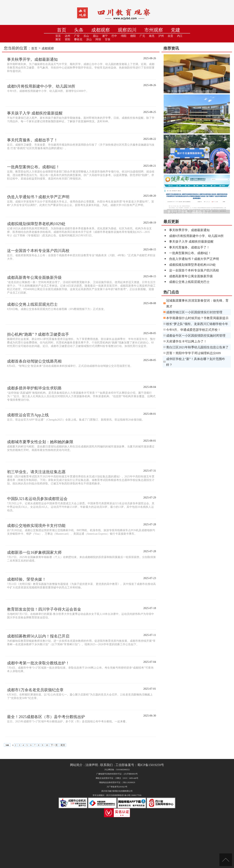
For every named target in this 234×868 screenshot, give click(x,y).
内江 (180, 36)
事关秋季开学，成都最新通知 (32, 59)
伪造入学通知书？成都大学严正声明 (38, 197)
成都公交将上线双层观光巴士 (32, 304)
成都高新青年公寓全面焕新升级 (34, 277)
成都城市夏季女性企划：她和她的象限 (40, 442)
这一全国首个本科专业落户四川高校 (38, 250)
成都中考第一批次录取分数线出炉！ (38, 663)
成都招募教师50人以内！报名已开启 (38, 636)
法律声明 (92, 765)
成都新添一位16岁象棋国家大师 (34, 552)
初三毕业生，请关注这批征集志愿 (36, 472)
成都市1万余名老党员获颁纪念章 (35, 690)
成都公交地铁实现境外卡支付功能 (36, 525)
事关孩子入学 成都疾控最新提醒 (35, 113)
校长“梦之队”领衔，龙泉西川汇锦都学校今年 (197, 324)
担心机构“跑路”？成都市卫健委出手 (38, 334)
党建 (175, 30)
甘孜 (108, 39)
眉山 (96, 36)
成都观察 (101, 30)
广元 (142, 36)
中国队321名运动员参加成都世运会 (37, 498)
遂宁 (105, 36)
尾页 (63, 745)
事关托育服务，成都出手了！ (32, 140)
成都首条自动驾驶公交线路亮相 (34, 361)
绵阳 (124, 36)
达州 (67, 36)
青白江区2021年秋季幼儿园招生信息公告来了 (197, 347)
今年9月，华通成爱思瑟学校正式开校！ (193, 330)
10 (47, 745)
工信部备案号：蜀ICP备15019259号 (140, 765)
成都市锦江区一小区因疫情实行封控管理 (194, 312)
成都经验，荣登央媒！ (27, 579)
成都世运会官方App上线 (28, 415)
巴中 (114, 36)
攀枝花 (78, 39)
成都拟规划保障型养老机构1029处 (36, 224)
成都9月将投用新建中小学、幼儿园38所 (41, 86)
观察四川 (127, 30)
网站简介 (76, 765)
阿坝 (98, 39)
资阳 (67, 39)
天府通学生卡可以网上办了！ (186, 341)
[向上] (226, 860)
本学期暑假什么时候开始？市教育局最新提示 (197, 318)
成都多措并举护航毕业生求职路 (34, 388)
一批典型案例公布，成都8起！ (33, 167)
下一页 (54, 745)
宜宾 (58, 36)
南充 (152, 36)
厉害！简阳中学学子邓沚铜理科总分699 (193, 353)
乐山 (86, 36)
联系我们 (106, 765)
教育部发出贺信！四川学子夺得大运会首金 (44, 609)
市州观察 (154, 30)
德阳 (133, 36)
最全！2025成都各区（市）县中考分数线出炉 (46, 717)
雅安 (58, 39)
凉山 (89, 39)
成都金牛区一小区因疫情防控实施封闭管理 (196, 335)
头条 (79, 30)
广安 (77, 36)
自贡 (170, 36)
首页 (62, 30)
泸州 (161, 36)
